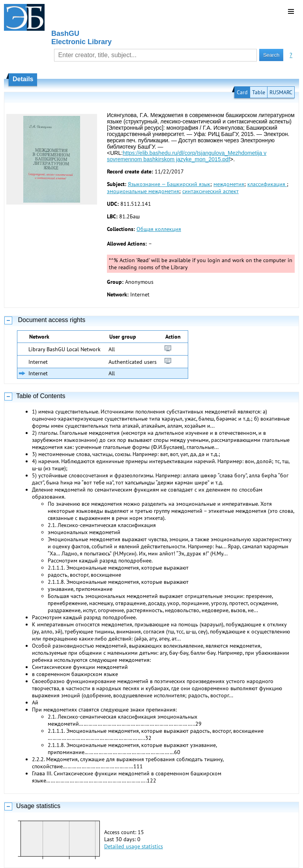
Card (242, 92)
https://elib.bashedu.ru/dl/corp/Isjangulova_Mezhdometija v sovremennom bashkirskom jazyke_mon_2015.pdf (187, 156)
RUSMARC (281, 92)
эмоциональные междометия (143, 191)
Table (259, 92)
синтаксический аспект (210, 191)
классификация (267, 184)
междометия (229, 184)
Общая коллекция (159, 229)
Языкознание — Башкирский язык (169, 184)
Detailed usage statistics (134, 846)
